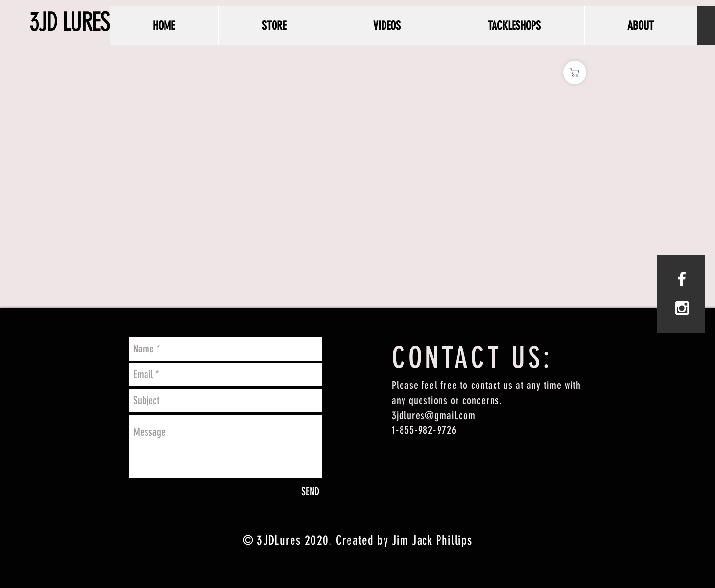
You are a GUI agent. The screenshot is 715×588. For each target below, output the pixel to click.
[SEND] (310, 492)
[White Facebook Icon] (682, 279)
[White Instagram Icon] (682, 308)
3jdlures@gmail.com (434, 415)
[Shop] (575, 73)
